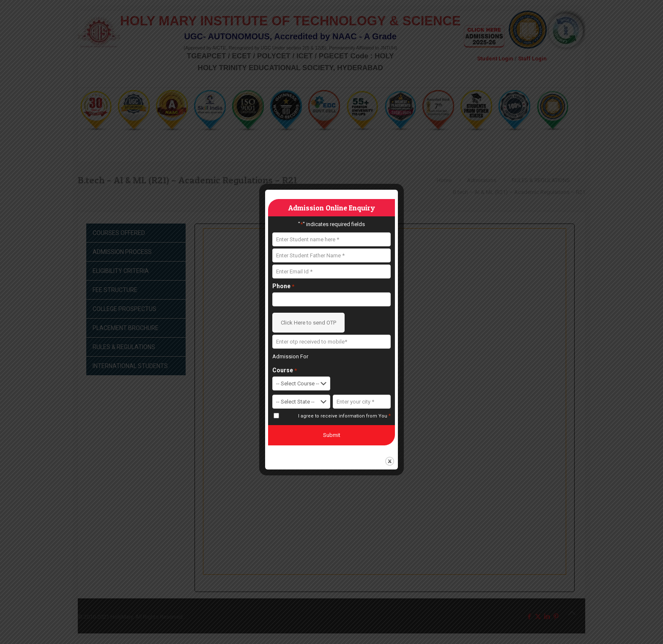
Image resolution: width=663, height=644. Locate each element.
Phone (283, 286)
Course (285, 370)
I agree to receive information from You (344, 416)
